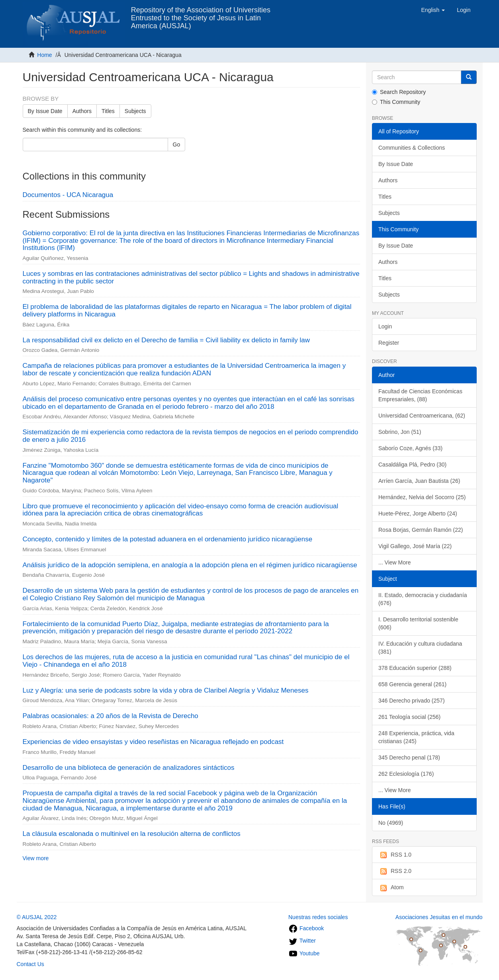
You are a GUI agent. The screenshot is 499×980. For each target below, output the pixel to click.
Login (385, 326)
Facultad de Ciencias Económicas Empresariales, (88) (420, 395)
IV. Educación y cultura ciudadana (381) (420, 648)
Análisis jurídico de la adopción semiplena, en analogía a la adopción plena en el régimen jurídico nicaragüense (190, 565)
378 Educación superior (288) (415, 668)
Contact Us (30, 964)
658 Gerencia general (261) (412, 684)
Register (389, 343)
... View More (394, 562)
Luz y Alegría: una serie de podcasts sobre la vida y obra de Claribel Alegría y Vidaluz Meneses (166, 690)
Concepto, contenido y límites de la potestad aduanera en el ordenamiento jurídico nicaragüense (168, 539)
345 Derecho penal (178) (409, 757)
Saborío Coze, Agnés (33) (410, 448)
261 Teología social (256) (409, 717)
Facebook (306, 928)
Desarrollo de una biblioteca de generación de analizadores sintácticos (129, 768)
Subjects (135, 111)
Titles (108, 111)
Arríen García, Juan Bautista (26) (419, 481)
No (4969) (391, 823)
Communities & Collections (412, 148)
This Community (396, 102)
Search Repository (399, 92)
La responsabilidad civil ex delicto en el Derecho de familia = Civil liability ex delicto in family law (166, 340)
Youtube (304, 953)
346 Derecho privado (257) (412, 701)
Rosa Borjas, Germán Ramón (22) (421, 530)
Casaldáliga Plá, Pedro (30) (412, 465)
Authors (82, 111)
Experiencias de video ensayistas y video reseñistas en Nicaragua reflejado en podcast (153, 742)
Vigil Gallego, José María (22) (415, 546)
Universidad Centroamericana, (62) (422, 416)
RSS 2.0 (395, 871)
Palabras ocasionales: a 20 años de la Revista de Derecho (111, 716)
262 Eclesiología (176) (406, 774)
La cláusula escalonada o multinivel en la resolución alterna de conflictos (132, 834)
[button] (433, 10)
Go (177, 144)
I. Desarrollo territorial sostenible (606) (418, 623)
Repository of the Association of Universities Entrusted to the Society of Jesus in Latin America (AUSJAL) (201, 13)
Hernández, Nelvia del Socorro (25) (422, 497)
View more (36, 858)
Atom (391, 888)
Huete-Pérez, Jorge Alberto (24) (418, 513)
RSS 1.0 (395, 855)
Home (44, 55)
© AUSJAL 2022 (37, 917)
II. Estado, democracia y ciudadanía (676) (423, 599)
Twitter (302, 941)
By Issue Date (45, 111)
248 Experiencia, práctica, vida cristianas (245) (416, 737)
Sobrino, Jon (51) (400, 432)
